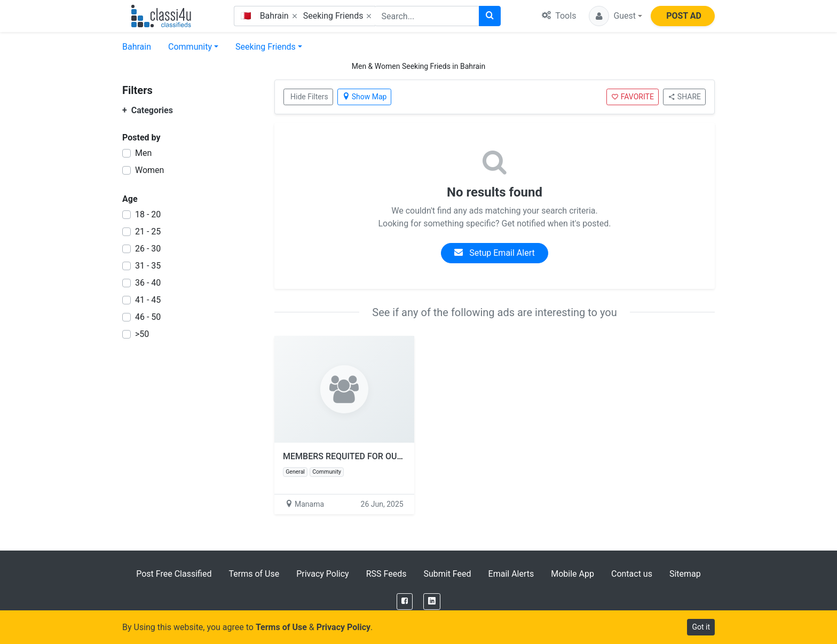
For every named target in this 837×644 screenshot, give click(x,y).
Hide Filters (309, 97)
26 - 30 (148, 249)
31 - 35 (148, 266)
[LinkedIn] (432, 602)
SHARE (684, 97)
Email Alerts (511, 574)
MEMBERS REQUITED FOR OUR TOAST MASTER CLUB (386, 456)
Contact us (632, 574)
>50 (142, 334)
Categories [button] (148, 110)
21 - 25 (148, 231)
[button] (615, 16)
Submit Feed (447, 574)
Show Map (365, 97)
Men (143, 153)
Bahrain (137, 47)
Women (149, 170)
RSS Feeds (386, 574)
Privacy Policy (323, 574)
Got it (701, 627)
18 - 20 (148, 214)
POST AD (684, 16)
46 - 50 (148, 317)
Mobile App (573, 574)
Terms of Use (254, 574)
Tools (559, 16)
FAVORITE (633, 97)
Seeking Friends (266, 47)
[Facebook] (405, 602)
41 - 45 (148, 300)
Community (190, 47)
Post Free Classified (174, 574)
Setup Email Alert (494, 253)
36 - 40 (148, 283)
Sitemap (685, 574)
